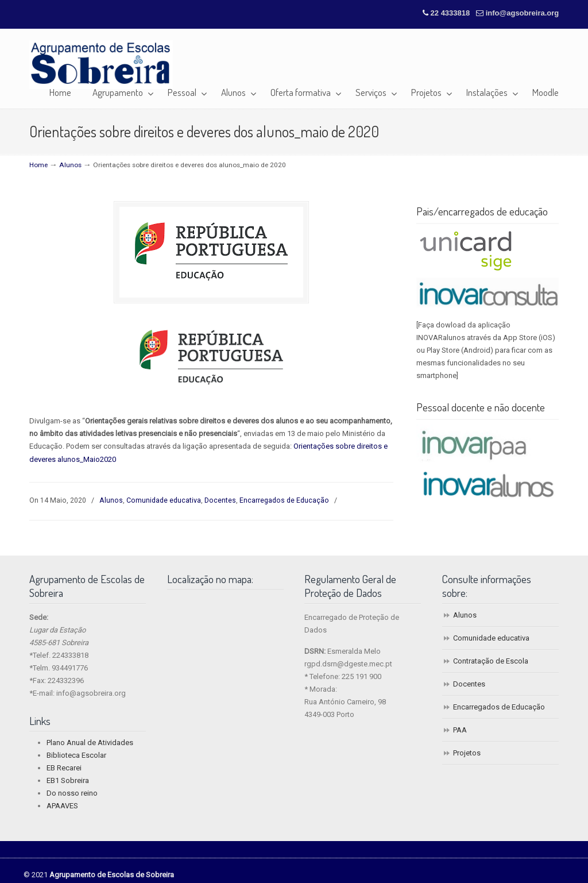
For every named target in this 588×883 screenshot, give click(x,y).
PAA (460, 730)
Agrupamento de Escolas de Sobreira (101, 65)
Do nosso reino (72, 793)
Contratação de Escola (491, 661)
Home (38, 165)
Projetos (467, 753)
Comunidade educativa (164, 500)
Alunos (70, 165)
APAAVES (62, 806)
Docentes (220, 500)
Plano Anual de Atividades (90, 743)
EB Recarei (64, 768)
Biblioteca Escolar (76, 755)
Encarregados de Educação (284, 500)
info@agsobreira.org (523, 13)
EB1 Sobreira (68, 780)
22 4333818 (451, 13)
